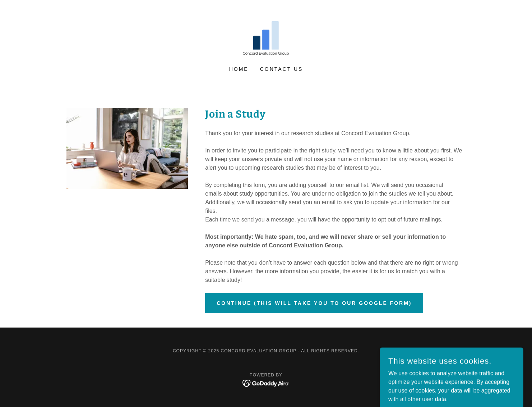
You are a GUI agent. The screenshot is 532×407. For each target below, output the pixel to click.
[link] (266, 38)
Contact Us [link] (282, 69)
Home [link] (239, 69)
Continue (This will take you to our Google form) (314, 303)
